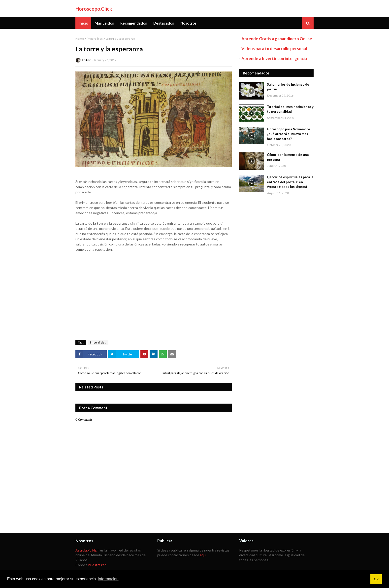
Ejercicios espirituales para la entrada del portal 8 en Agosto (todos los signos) (290, 182)
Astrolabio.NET (87, 550)
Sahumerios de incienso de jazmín (288, 87)
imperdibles (95, 39)
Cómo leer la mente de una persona (288, 157)
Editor (86, 60)
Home (80, 39)
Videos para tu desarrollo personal (274, 49)
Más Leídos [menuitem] (104, 23)
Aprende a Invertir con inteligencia (274, 58)
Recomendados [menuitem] (134, 23)
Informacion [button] (108, 579)
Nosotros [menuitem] (188, 23)
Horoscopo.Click (94, 9)
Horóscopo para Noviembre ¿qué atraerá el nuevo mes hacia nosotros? (289, 134)
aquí (203, 555)
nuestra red (97, 565)
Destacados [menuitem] (164, 23)
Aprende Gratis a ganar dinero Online (277, 39)
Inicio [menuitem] (83, 23)
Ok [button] (376, 579)
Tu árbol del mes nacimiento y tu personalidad (290, 109)
